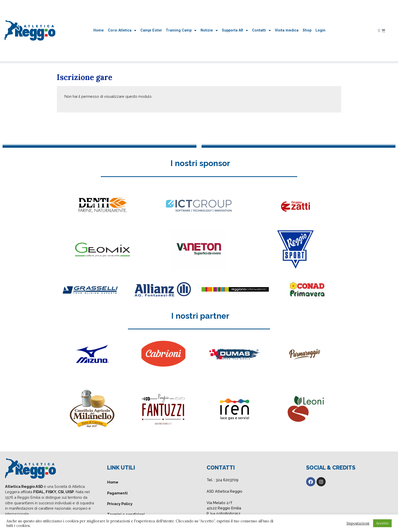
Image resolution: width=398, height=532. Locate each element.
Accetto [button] (382, 523)
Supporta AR (235, 30)
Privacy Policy (120, 504)
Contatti (261, 30)
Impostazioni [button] (358, 523)
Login (320, 30)
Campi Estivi (151, 30)
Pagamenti (117, 493)
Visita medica (287, 30)
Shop (307, 30)
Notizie (209, 30)
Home (99, 30)
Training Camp (181, 30)
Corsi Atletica (122, 30)
